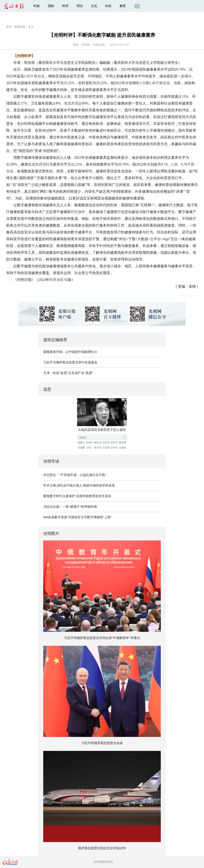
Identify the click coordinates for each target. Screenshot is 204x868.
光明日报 (20, 27)
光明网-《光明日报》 (94, 45)
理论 (80, 6)
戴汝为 (98, 442)
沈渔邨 (123, 448)
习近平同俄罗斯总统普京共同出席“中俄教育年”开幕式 (102, 638)
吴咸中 (89, 442)
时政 (37, 6)
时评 (65, 6)
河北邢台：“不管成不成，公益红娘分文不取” (75, 475)
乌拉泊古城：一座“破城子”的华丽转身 (70, 507)
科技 (108, 6)
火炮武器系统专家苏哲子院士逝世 (102, 430)
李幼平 (114, 442)
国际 (51, 6)
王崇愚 (106, 448)
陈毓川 (81, 442)
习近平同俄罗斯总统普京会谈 (102, 743)
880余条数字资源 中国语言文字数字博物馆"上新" (78, 517)
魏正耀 (123, 442)
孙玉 (89, 448)
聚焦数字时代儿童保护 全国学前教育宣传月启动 (77, 496)
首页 (9, 27)
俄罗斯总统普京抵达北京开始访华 (102, 848)
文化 (94, 6)
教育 (123, 6)
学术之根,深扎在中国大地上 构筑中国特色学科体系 (79, 485)
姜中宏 (114, 448)
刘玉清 (106, 442)
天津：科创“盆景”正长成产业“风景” (68, 373)
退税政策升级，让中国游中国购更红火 (70, 352)
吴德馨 (81, 448)
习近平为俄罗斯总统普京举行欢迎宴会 (70, 362)
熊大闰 (98, 448)
